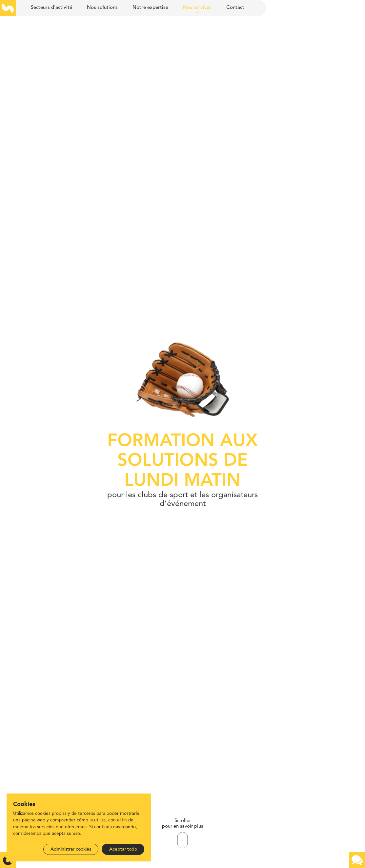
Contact (235, 8)
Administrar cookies (71, 849)
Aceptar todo (123, 849)
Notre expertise (150, 8)
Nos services (197, 8)
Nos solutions (102, 8)
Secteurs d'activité (51, 8)
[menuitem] (51, 8)
